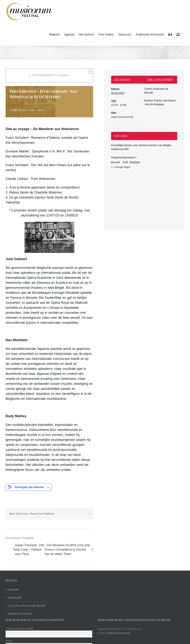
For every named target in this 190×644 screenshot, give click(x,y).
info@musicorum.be (118, 633)
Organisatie (15, 598)
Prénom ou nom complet (20, 628)
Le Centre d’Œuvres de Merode (27, 606)
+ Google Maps (121, 167)
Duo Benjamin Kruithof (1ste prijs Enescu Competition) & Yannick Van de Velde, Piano (67, 550)
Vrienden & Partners (20, 614)
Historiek (13, 590)
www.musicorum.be (122, 117)
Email (9, 641)
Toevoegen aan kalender (29, 487)
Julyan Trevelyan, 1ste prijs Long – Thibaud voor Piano (30, 550)
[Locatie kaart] (144, 194)
